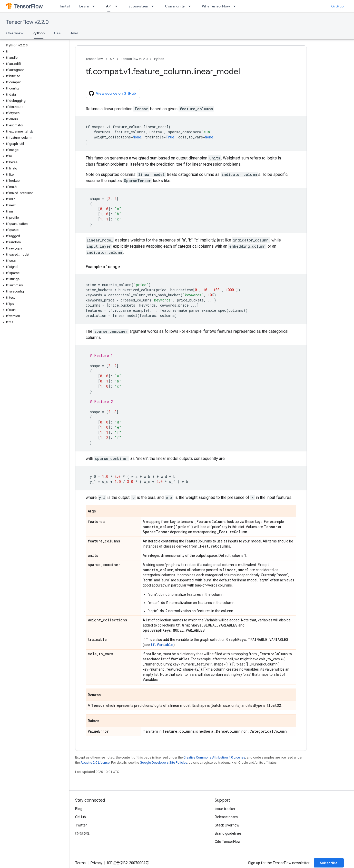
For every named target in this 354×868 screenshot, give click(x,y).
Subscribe (329, 863)
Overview (15, 33)
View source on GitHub (112, 93)
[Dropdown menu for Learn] (95, 6)
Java (74, 33)
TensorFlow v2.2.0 (27, 22)
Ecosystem (138, 6)
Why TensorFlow (216, 6)
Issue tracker (225, 809)
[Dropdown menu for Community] (191, 6)
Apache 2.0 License (95, 763)
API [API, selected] (109, 6)
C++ (57, 33)
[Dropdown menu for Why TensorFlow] (236, 6)
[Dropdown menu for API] (118, 6)
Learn (84, 6)
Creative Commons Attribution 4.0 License (214, 757)
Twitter (81, 825)
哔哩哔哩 (82, 833)
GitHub (337, 6)
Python (159, 59)
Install (65, 6)
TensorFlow (94, 59)
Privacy (96, 863)
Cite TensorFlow (228, 842)
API (112, 59)
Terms (80, 863)
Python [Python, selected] (39, 33)
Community (175, 6)
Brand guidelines (228, 833)
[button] (33, 52)
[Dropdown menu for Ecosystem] (154, 6)
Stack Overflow (227, 825)
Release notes (226, 817)
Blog (79, 809)
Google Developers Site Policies (164, 763)
